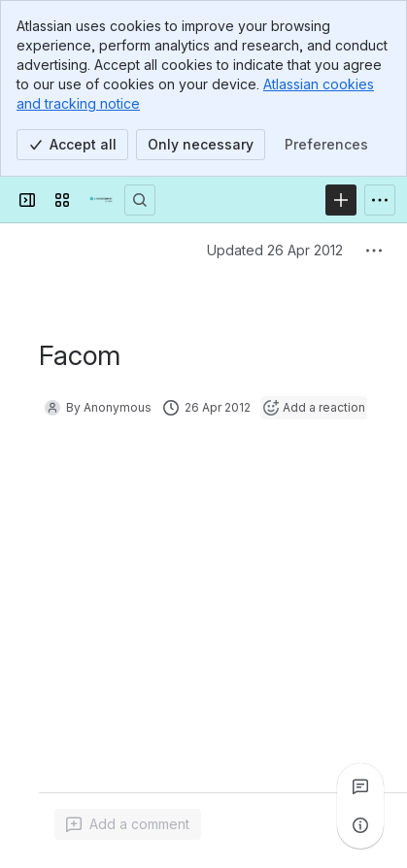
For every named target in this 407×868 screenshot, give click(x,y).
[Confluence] (101, 200)
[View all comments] (360, 786)
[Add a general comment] (128, 824)
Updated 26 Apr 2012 (275, 250)
